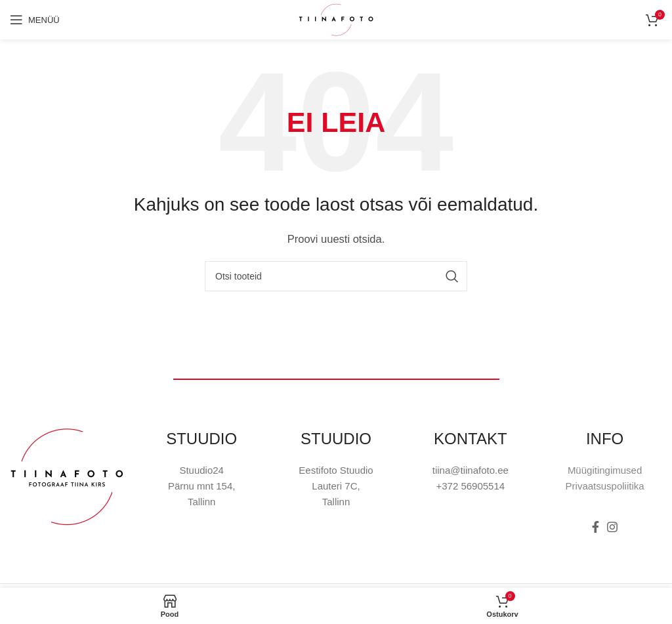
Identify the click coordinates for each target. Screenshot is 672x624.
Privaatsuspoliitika (605, 486)
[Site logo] (336, 19)
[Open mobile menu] (35, 20)
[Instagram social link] (612, 527)
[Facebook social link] (596, 527)
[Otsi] (336, 276)
